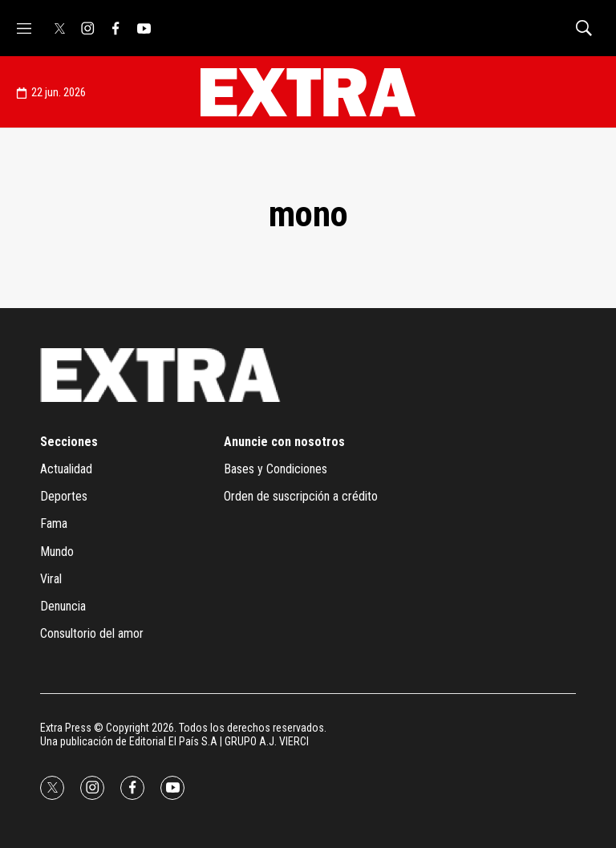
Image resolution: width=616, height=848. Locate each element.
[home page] (308, 92)
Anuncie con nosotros (284, 442)
